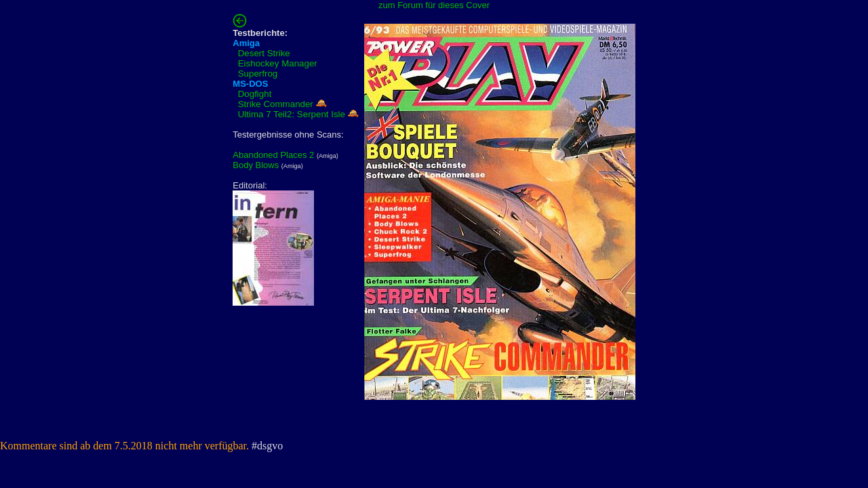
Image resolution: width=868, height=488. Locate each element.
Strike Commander (276, 104)
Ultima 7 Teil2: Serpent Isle (292, 114)
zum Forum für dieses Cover (434, 5)
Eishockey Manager (278, 63)
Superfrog (258, 74)
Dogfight (255, 94)
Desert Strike (264, 53)
